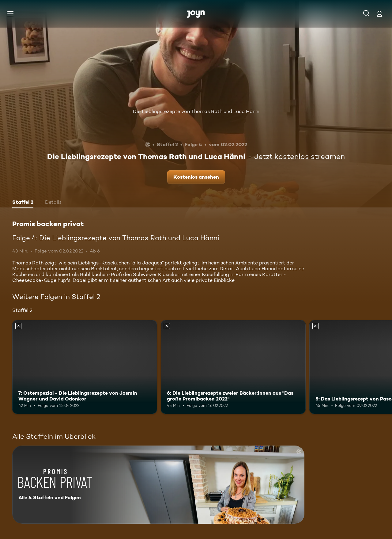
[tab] (23, 203)
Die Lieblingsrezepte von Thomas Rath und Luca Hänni (196, 111)
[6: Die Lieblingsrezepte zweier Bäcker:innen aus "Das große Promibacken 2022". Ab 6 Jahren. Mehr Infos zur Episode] (233, 367)
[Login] (379, 14)
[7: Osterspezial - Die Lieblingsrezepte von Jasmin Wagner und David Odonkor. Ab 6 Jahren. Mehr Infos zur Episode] (85, 367)
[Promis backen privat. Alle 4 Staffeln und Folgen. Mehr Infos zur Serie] (158, 485)
